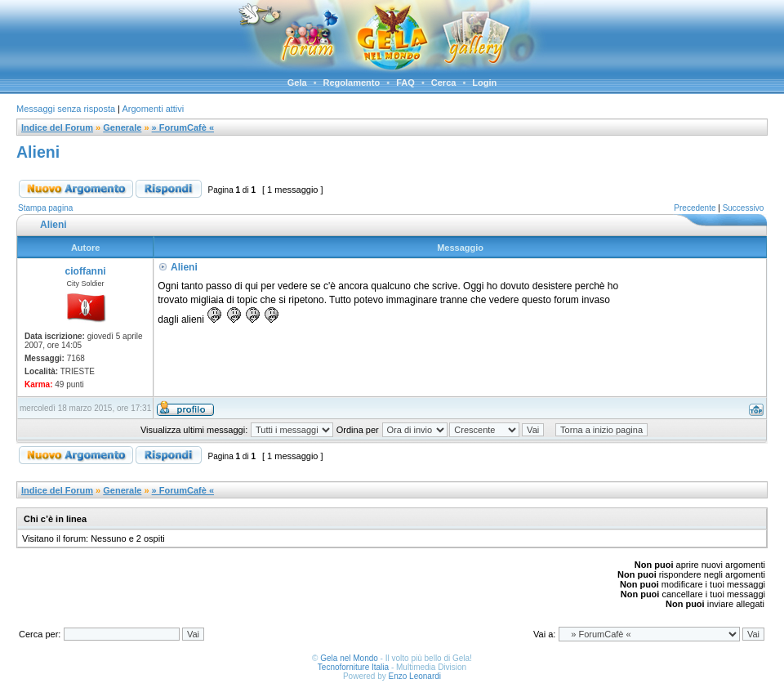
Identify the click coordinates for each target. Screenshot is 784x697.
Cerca (444, 83)
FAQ (405, 83)
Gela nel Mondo (349, 658)
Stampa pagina (45, 208)
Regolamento (352, 83)
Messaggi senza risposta (66, 109)
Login (484, 83)
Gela (297, 83)
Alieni (38, 152)
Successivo (744, 208)
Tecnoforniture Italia (353, 667)
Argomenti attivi (153, 109)
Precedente (695, 208)
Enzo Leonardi (415, 676)
